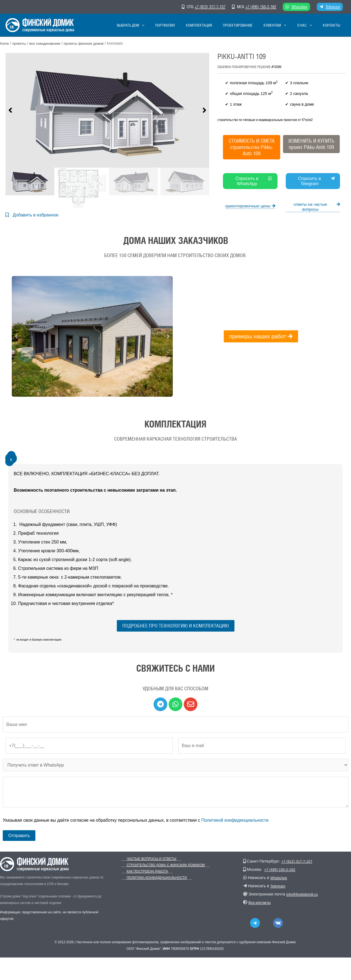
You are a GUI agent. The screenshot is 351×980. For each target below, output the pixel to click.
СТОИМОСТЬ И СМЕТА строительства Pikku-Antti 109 (252, 147)
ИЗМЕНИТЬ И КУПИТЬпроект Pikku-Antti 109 (311, 144)
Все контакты (261, 903)
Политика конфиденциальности (152, 879)
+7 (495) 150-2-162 (261, 7)
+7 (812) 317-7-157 (210, 7)
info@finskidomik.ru (304, 895)
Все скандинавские (50, 43)
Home (5, 43)
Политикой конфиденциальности (235, 821)
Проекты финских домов (94, 43)
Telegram (333, 7)
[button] (10, 111)
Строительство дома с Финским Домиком (161, 866)
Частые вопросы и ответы (146, 860)
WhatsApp (299, 7)
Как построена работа (142, 873)
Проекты (21, 43)
